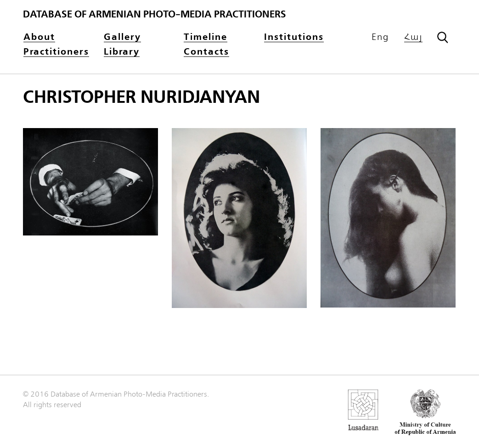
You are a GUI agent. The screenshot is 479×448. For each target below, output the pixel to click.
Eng (380, 37)
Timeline (206, 37)
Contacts (206, 52)
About (39, 37)
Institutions (294, 37)
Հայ (413, 37)
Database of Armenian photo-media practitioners (155, 14)
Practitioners (56, 52)
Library (122, 52)
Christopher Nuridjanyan (141, 97)
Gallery (122, 37)
